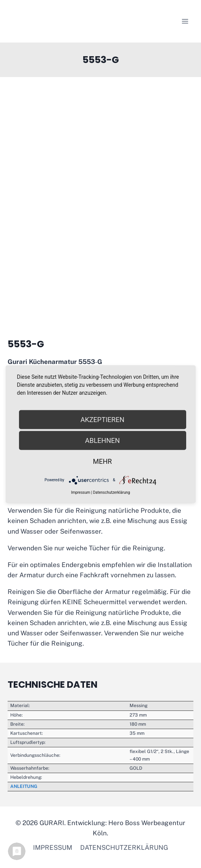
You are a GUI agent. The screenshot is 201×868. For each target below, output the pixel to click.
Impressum (53, 848)
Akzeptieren (102, 419)
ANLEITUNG (24, 786)
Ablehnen (103, 440)
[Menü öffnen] (185, 21)
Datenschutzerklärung (124, 848)
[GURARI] (55, 21)
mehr (103, 461)
